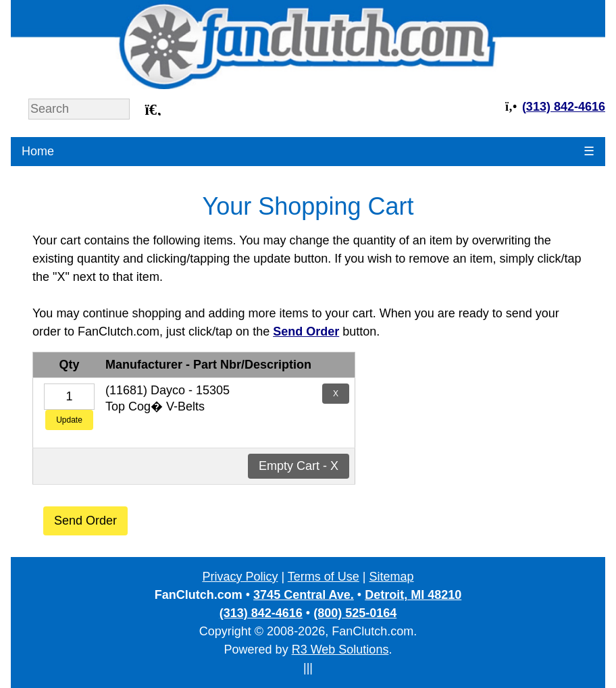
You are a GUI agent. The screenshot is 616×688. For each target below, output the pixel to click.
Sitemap (392, 577)
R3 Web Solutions (340, 650)
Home (38, 151)
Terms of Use (324, 577)
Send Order (85, 521)
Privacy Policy (240, 577)
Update (69, 420)
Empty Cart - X (299, 466)
